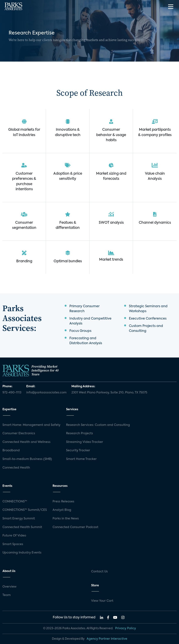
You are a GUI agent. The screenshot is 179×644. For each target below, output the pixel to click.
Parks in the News (66, 519)
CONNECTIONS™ (15, 502)
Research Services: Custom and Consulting (98, 425)
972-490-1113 (12, 393)
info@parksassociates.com (46, 393)
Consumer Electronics (19, 433)
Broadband (11, 450)
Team (7, 595)
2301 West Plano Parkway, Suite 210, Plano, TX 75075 (109, 393)
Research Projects (80, 433)
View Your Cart (102, 601)
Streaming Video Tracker (85, 442)
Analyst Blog (62, 510)
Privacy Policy (126, 628)
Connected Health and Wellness (26, 442)
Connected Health (16, 468)
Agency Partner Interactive (107, 639)
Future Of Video (14, 536)
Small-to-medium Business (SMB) (27, 459)
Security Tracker (78, 450)
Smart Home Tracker (81, 459)
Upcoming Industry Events (22, 553)
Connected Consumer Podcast (75, 527)
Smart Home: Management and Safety (31, 425)
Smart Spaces (13, 544)
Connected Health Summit (22, 527)
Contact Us (99, 572)
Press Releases (63, 502)
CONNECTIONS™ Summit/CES (25, 510)
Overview (9, 587)
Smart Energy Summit (19, 519)
